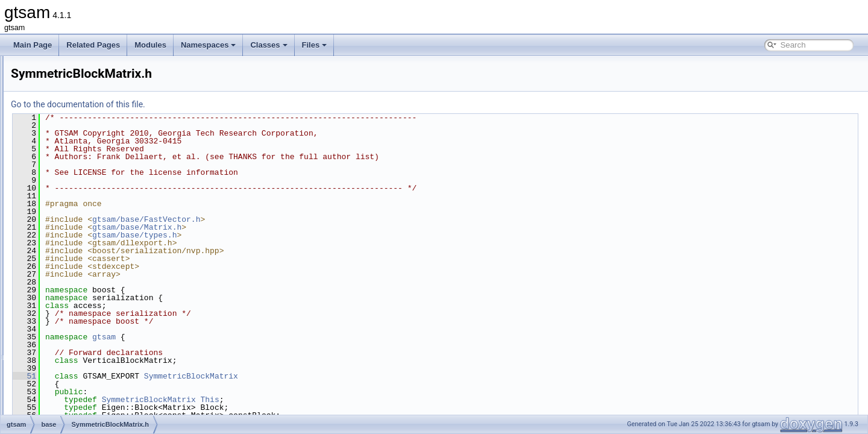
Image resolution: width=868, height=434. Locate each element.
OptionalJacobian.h (90, 175)
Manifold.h (76, 122)
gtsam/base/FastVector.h (297, 219)
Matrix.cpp (76, 135)
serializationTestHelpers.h (100, 215)
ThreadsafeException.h (96, 294)
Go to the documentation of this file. (229, 104)
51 (175, 376)
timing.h (72, 321)
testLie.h (73, 281)
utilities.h (73, 374)
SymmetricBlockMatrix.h (98, 241)
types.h (71, 360)
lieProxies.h (78, 69)
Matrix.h (72, 148)
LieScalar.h (77, 82)
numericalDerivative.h (94, 162)
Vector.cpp (76, 400)
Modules (150, 45)
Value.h (71, 387)
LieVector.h (77, 95)
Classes (269, 45)
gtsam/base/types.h (285, 235)
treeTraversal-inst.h (90, 334)
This (360, 400)
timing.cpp (76, 307)
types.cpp (74, 347)
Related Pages (93, 45)
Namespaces (209, 45)
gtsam (255, 337)
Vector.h (72, 414)
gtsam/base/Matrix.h (288, 227)
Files (315, 45)
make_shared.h (84, 108)
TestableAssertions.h (93, 268)
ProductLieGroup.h (90, 188)
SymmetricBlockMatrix (342, 376)
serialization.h (81, 201)
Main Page (33, 45)
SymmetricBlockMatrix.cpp (102, 228)
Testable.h (76, 254)
